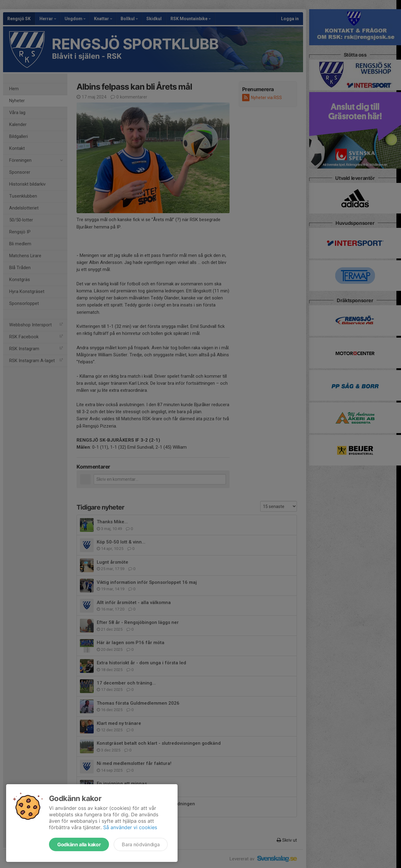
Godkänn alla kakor (79, 844)
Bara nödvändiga (141, 844)
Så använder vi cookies (130, 827)
